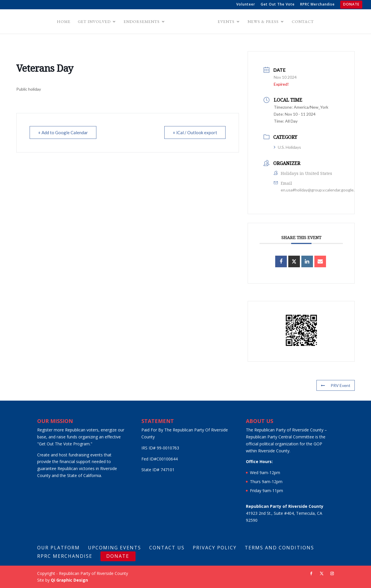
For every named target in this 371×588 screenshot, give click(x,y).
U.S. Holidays (287, 147)
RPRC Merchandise (317, 5)
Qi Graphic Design (69, 580)
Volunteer (246, 5)
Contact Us (167, 548)
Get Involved (95, 22)
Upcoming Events (115, 548)
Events (225, 22)
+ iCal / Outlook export (195, 132)
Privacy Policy (215, 548)
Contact (302, 22)
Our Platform (58, 548)
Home (65, 22)
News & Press (262, 22)
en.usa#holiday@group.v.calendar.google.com (321, 190)
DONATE (351, 5)
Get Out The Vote (278, 5)
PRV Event (336, 385)
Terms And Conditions (279, 548)
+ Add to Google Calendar (63, 132)
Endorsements (143, 22)
